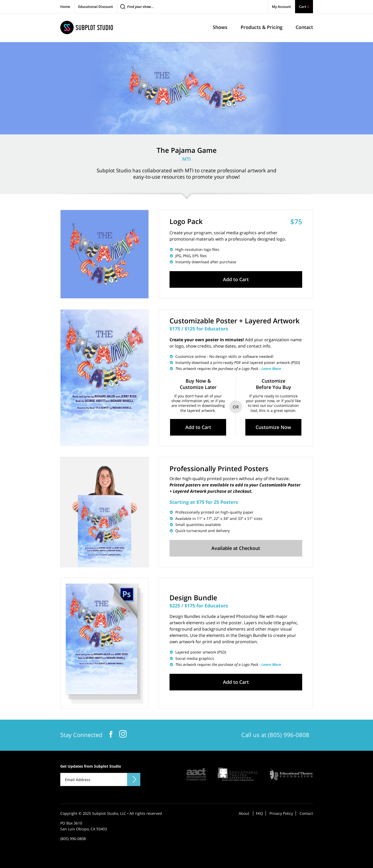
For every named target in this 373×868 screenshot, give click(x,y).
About (244, 813)
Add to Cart (236, 279)
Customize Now (273, 427)
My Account (281, 7)
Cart (304, 7)
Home (65, 7)
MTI (186, 159)
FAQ (259, 813)
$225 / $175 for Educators (199, 606)
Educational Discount (96, 7)
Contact (306, 813)
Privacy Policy (281, 813)
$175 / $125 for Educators (199, 329)
